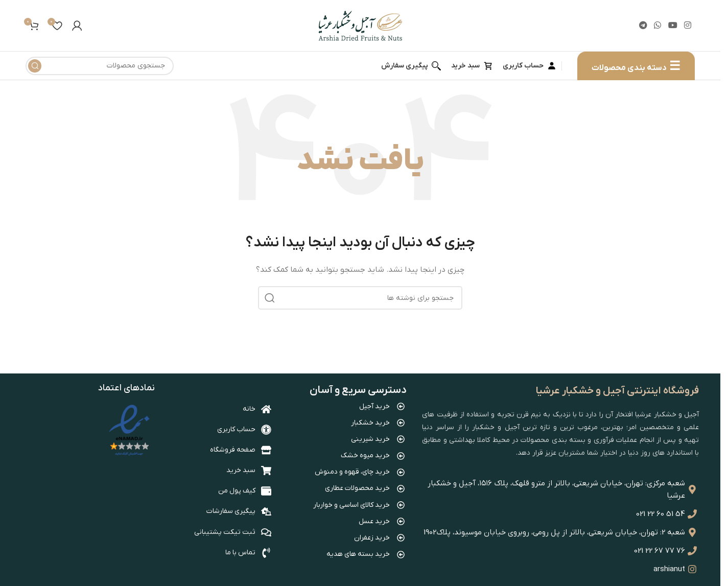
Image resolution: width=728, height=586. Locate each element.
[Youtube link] (673, 26)
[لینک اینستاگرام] (687, 26)
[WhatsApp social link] (658, 26)
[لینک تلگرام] (643, 26)
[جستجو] (100, 66)
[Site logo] (360, 25)
